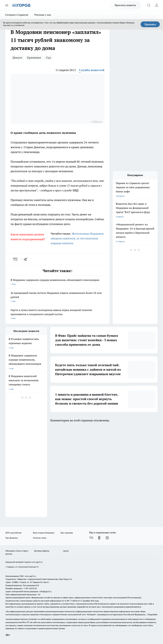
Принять (150, 24)
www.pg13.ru (37, 562)
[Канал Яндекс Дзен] (107, 538)
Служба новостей (92, 70)
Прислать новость (125, 5)
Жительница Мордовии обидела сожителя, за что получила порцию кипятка (77, 238)
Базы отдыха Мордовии (44, 533)
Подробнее (152, 614)
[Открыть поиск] (149, 5)
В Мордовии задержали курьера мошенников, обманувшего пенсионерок (57, 282)
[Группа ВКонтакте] (91, 538)
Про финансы (12, 538)
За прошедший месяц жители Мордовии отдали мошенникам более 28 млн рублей (57, 297)
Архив (66, 551)
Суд (48, 58)
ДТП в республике (13, 533)
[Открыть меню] (7, 5)
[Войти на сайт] (157, 5)
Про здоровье (67, 533)
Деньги (17, 58)
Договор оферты (42, 551)
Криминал (34, 58)
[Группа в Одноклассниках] (99, 538)
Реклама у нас (43, 15)
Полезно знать (40, 538)
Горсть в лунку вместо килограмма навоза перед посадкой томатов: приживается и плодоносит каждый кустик (57, 314)
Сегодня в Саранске (17, 15)
